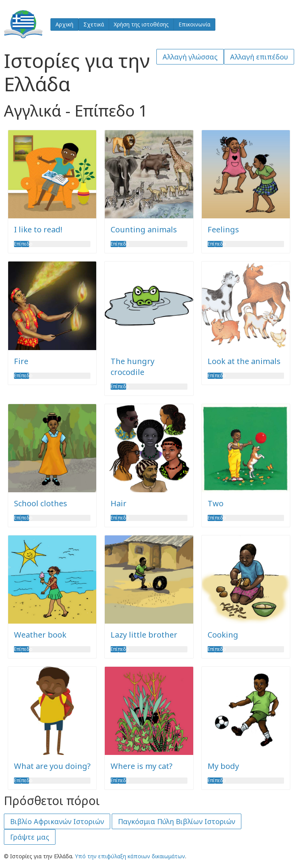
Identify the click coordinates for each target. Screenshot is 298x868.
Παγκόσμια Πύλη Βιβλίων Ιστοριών (177, 821)
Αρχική (64, 24)
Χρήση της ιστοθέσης (141, 24)
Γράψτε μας (30, 837)
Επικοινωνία (194, 24)
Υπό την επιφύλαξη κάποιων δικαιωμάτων (130, 856)
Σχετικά (94, 24)
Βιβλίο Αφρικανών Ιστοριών (57, 821)
